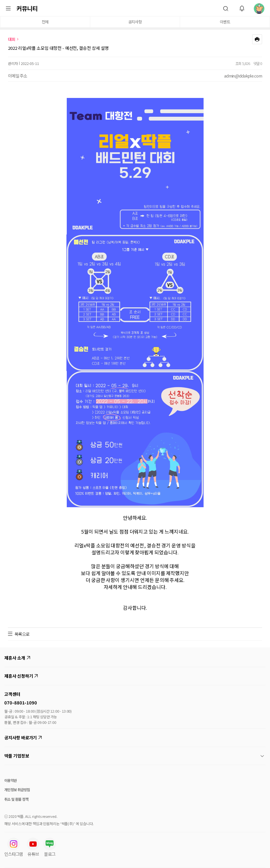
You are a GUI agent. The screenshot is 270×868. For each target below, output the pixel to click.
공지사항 (135, 22)
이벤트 (225, 22)
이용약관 (11, 780)
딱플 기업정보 (134, 756)
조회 (238, 63)
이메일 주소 (18, 76)
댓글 (257, 63)
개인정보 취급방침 (17, 790)
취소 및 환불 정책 (16, 799)
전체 (45, 22)
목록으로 (22, 634)
